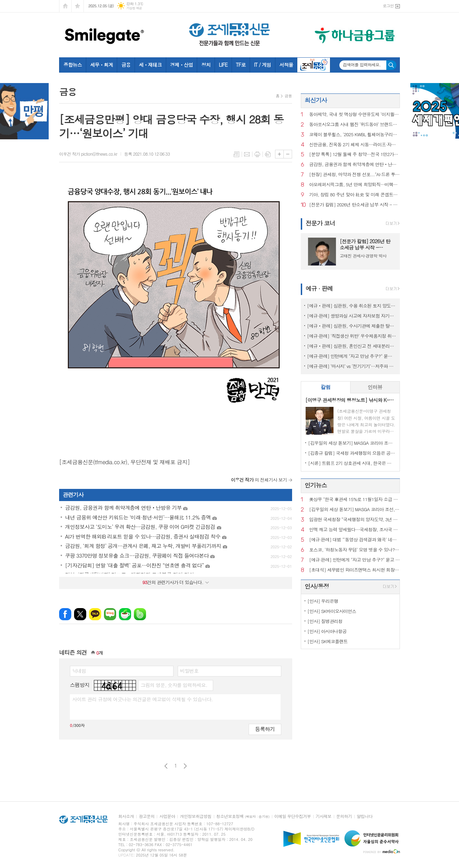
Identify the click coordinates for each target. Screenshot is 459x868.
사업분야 (167, 816)
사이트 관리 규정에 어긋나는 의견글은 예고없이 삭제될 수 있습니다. (143, 699)
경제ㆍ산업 (182, 65)
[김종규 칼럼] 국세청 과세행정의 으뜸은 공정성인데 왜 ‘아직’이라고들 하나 (352, 453)
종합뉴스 (73, 65)
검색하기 (391, 65)
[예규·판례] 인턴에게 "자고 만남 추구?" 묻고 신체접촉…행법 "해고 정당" (352, 356)
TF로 (241, 65)
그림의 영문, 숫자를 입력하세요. (174, 685)
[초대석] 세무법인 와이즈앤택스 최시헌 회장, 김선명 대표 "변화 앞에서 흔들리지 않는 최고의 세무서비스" (355, 570)
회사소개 (126, 816)
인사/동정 (317, 586)
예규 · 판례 (319, 288)
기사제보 (324, 816)
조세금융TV (314, 65)
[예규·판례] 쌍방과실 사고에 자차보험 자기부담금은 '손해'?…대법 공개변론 (352, 316)
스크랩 (268, 154)
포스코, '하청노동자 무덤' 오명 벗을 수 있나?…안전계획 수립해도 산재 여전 (355, 550)
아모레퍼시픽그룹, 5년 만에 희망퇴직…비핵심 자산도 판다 (355, 185)
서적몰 (286, 65)
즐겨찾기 (78, 6)
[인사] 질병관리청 (325, 621)
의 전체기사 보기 (259, 480)
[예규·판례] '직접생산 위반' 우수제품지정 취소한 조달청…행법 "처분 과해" (352, 336)
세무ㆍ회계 (102, 65)
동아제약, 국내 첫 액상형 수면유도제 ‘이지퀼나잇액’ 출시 (355, 114)
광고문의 (147, 816)
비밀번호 (189, 671)
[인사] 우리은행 (323, 601)
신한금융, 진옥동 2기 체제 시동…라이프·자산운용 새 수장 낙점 (355, 145)
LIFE (223, 65)
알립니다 (365, 816)
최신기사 (316, 100)
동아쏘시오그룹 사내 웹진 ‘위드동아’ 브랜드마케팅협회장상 (355, 125)
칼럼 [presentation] (325, 387)
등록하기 (265, 729)
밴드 (140, 614)
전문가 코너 (320, 223)
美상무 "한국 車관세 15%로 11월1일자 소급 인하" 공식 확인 (355, 499)
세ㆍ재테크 (150, 65)
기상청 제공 (134, 8)
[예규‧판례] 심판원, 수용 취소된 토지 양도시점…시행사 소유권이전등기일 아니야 (352, 306)
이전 (166, 766)
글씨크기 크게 (279, 154)
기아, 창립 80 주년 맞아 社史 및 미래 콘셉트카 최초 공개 (355, 195)
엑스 (80, 614)
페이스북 (65, 614)
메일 (247, 154)
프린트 (257, 154)
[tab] (326, 387)
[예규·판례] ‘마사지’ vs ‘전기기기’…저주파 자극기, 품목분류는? (352, 366)
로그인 (388, 6)
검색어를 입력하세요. (362, 65)
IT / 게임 (262, 65)
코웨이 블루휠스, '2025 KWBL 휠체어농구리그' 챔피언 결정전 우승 (355, 135)
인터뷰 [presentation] (375, 387)
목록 (236, 154)
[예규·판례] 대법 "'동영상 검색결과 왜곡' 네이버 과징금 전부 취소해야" (355, 540)
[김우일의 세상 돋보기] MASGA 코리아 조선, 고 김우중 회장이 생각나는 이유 (352, 443)
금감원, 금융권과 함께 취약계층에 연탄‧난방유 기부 (355, 165)
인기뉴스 (316, 485)
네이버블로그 (110, 614)
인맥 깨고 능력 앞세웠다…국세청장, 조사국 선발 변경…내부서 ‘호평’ (355, 530)
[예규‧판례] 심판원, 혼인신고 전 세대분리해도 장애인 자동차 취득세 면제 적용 (352, 346)
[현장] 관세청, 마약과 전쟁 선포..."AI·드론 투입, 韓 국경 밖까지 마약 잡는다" (355, 175)
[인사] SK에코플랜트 (328, 641)
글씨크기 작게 (288, 154)
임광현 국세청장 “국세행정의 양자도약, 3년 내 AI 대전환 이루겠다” (355, 520)
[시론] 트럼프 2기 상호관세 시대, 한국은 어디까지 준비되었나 (352, 463)
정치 (206, 65)
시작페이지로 (65, 6)
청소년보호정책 (243, 816)
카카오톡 (95, 614)
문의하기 (344, 816)
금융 (126, 65)
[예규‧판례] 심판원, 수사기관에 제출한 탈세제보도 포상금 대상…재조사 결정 (352, 326)
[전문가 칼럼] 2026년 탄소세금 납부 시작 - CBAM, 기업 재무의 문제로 (355, 205)
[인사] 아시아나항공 (327, 631)
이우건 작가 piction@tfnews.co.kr (88, 154)
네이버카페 (125, 614)
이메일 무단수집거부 (293, 816)
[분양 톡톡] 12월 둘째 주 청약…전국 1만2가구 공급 (355, 154)
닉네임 (79, 671)
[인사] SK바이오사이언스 (332, 611)
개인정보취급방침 (195, 816)
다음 (185, 766)
